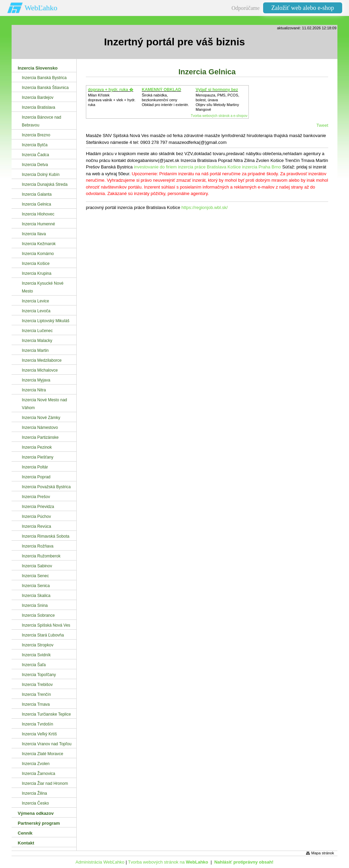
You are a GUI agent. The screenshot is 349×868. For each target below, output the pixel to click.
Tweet (322, 125)
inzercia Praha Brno (261, 167)
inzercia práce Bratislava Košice (209, 167)
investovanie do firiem (155, 167)
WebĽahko (41, 8)
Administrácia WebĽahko (100, 862)
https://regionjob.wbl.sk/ (204, 207)
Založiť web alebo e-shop (303, 8)
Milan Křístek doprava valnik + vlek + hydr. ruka (112, 100)
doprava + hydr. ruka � (111, 90)
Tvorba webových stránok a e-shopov (219, 116)
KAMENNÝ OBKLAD (161, 90)
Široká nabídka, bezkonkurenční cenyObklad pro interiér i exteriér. (165, 100)
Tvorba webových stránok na (168, 862)
